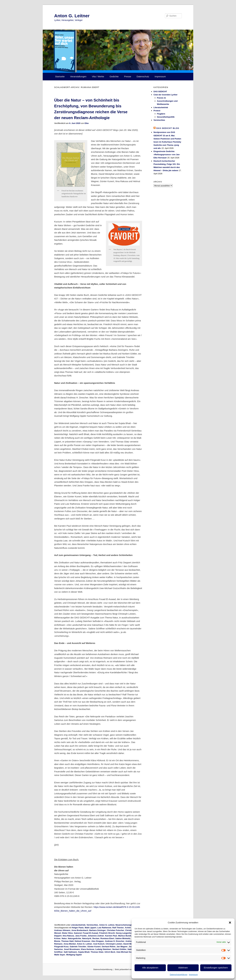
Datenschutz (143, 76)
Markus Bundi (125, 936)
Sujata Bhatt (84, 952)
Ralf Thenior (118, 928)
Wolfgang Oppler (74, 955)
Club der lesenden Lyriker (165, 95)
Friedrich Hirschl (107, 933)
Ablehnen (183, 968)
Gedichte (114, 76)
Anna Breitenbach (80, 930)
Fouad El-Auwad (90, 933)
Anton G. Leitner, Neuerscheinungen (116, 925)
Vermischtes (92, 925)
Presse (128, 76)
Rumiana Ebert (107, 938)
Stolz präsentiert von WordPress (129, 969)
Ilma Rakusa (68, 936)
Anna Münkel (70, 944)
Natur (64, 938)
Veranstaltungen (78, 76)
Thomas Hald (67, 941)
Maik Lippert (91, 928)
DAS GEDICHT (160, 92)
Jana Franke (81, 936)
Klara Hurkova (88, 949)
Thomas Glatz (97, 952)
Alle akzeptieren (150, 968)
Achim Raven (131, 928)
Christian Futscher (116, 930)
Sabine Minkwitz (123, 938)
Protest (157, 111)
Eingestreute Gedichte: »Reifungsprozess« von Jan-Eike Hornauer (167, 155)
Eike (87, 123)
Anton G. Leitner (72, 16)
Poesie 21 (161, 98)
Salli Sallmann (70, 952)
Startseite (60, 76)
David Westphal (131, 944)
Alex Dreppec (98, 941)
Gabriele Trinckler (78, 947)
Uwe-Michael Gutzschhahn (129, 952)
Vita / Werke (98, 76)
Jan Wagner (122, 947)
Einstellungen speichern (216, 968)
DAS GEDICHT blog (168, 128)
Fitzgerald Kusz (61, 947)
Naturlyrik (87, 938)
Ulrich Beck (110, 952)
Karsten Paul (111, 936)
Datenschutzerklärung (179, 975)
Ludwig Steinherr (103, 949)
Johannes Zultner (96, 936)
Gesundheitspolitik (166, 117)
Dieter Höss (67, 933)
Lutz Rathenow (104, 928)
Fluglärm (161, 114)
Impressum (193, 975)
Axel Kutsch (99, 944)
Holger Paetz (78, 928)
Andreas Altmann (62, 930)
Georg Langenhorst (125, 933)
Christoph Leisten (114, 944)
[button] (230, 923)
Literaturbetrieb (78, 925)
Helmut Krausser (82, 941)
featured (78, 933)
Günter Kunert (94, 947)
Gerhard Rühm (109, 947)
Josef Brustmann (72, 949)
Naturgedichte (74, 938)
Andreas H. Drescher (115, 941)
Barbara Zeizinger (98, 930)
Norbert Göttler (119, 949)
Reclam (96, 938)
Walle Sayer (60, 955)
